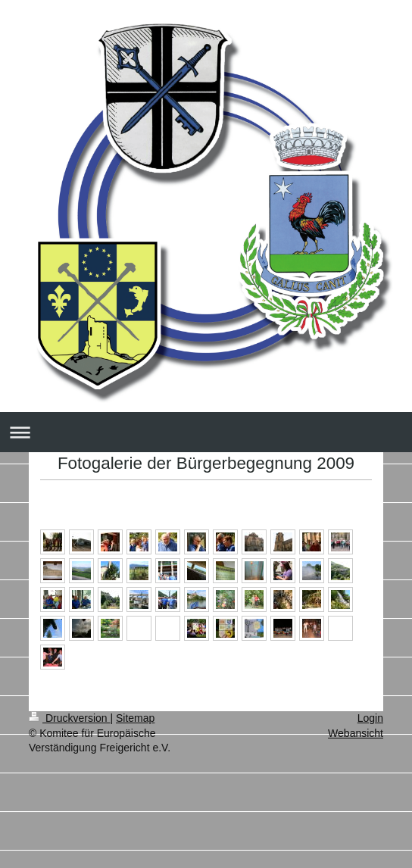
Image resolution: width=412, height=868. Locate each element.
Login (370, 718)
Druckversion (69, 718)
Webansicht (356, 733)
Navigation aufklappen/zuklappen (206, 432)
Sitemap (135, 718)
